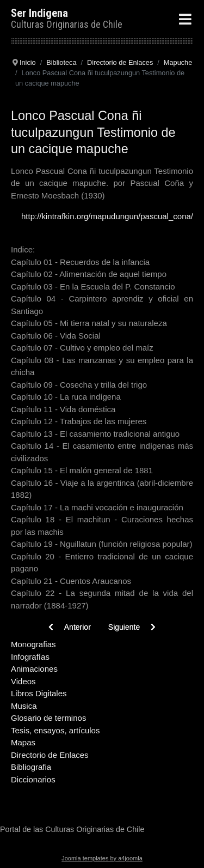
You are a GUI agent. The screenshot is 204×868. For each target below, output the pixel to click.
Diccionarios (33, 779)
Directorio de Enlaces (50, 755)
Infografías (30, 657)
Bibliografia (31, 767)
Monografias (33, 644)
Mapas (23, 742)
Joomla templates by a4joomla (102, 858)
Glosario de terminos (48, 718)
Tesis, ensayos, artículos (55, 730)
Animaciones (34, 669)
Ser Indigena (39, 13)
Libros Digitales (39, 693)
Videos (23, 681)
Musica (24, 706)
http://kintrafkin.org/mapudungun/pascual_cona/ (107, 216)
